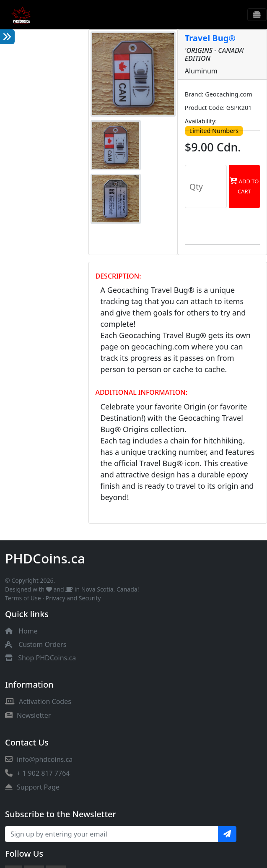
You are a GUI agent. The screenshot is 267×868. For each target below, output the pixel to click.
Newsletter (28, 715)
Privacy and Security (73, 598)
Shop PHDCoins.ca (47, 658)
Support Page (32, 787)
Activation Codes (38, 701)
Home (28, 631)
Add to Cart (244, 186)
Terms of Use (23, 598)
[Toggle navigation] (257, 15)
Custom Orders (42, 644)
